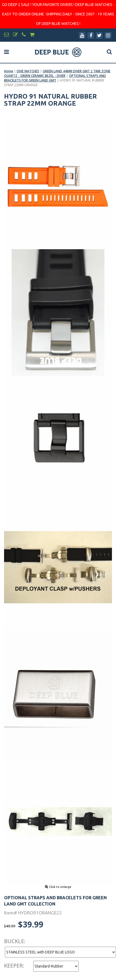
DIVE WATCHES (28, 71)
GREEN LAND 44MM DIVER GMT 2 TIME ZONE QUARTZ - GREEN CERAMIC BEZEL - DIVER (57, 73)
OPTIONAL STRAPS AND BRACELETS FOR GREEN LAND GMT (55, 78)
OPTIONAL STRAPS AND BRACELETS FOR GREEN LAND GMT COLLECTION (55, 901)
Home (9, 71)
